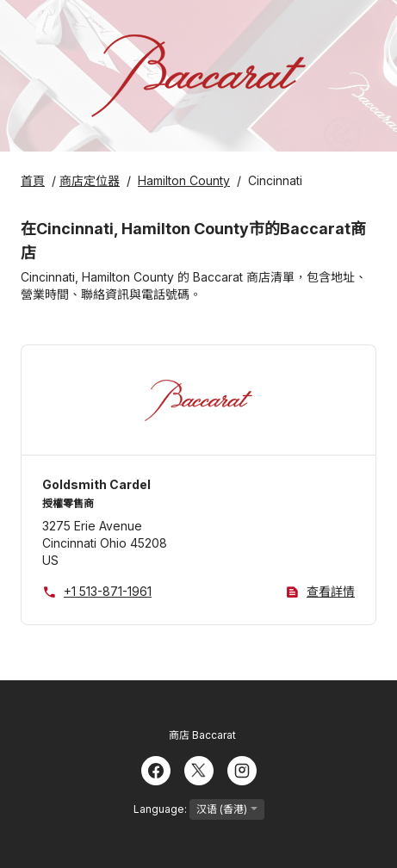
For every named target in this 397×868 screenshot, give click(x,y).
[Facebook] (156, 769)
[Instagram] (242, 769)
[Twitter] (199, 769)
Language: (199, 809)
